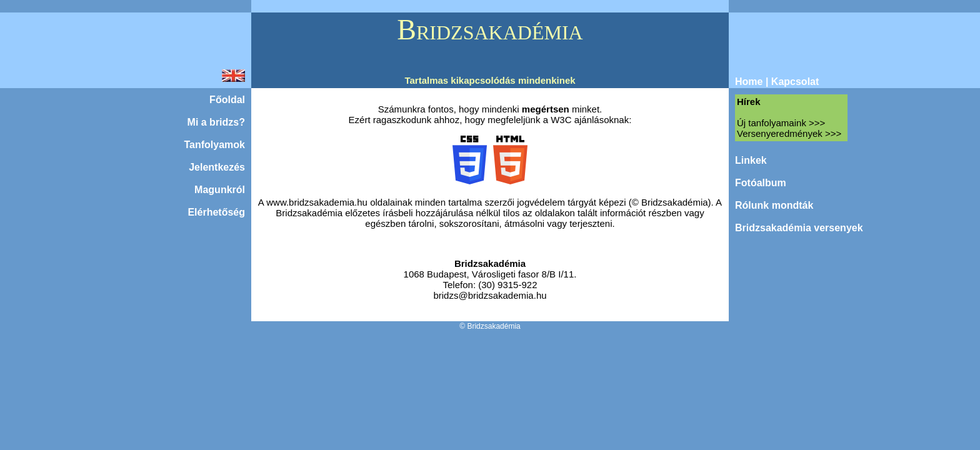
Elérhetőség (216, 212)
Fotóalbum (761, 183)
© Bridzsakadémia (490, 326)
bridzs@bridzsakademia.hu (490, 295)
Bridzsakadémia (490, 263)
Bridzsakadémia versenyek (799, 228)
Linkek (751, 160)
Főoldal (227, 100)
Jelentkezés (217, 167)
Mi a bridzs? (216, 122)
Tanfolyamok (215, 145)
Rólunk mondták (774, 205)
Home (749, 82)
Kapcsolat (795, 82)
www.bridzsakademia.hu (317, 202)
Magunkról (220, 190)
